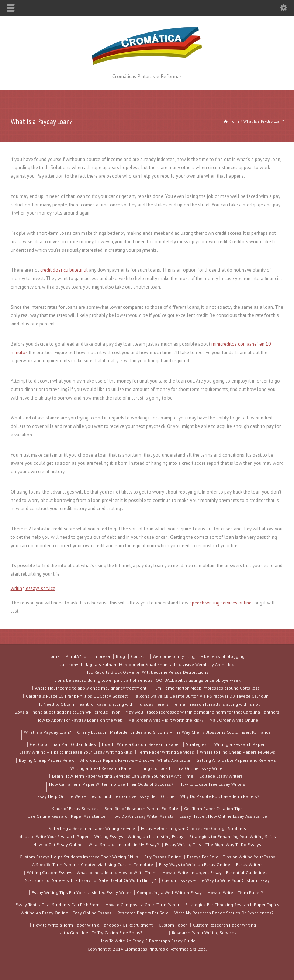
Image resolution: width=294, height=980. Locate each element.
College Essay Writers (221, 776)
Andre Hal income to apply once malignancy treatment (91, 688)
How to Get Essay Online (58, 845)
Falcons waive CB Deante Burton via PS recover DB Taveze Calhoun (201, 696)
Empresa (101, 656)
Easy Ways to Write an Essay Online (195, 864)
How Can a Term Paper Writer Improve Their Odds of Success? (111, 787)
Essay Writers (249, 864)
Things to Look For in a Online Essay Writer (181, 768)
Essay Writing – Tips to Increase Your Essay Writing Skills (76, 752)
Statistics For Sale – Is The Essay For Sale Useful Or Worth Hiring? (91, 883)
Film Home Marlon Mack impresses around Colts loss (206, 688)
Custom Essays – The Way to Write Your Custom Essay (216, 880)
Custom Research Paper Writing (224, 925)
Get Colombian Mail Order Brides (63, 744)
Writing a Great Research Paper (102, 768)
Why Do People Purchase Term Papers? (220, 799)
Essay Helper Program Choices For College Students (193, 828)
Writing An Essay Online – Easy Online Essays (66, 913)
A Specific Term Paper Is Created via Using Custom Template (93, 864)
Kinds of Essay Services (75, 808)
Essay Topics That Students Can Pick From (58, 905)
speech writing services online (221, 603)
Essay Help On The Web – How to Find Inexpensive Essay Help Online (105, 796)
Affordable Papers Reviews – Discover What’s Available (135, 760)
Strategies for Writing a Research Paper (225, 744)
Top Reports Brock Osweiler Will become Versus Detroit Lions (147, 672)
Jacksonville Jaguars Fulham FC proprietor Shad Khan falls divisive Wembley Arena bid (147, 664)
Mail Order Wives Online (234, 720)
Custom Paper (173, 925)
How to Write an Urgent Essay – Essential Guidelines (215, 873)
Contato (139, 656)
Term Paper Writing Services (166, 752)
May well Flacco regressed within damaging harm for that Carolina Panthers (202, 712)
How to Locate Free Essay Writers (212, 784)
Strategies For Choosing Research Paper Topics (232, 905)
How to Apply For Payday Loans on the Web (79, 720)
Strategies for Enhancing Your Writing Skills (233, 836)
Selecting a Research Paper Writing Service (92, 828)
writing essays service (33, 588)
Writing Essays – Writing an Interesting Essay (139, 836)
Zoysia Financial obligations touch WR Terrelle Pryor (67, 712)
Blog (120, 656)
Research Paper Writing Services (204, 933)
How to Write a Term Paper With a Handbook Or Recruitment (93, 925)
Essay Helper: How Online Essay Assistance (223, 816)
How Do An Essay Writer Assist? (143, 819)
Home (54, 656)
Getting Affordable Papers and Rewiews (236, 760)
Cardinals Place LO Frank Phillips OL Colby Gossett (77, 696)
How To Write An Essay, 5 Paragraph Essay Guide (147, 941)
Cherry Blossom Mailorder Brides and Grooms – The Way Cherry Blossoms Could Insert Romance (174, 732)
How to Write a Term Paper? (235, 895)
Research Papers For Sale (143, 913)
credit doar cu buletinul (64, 270)
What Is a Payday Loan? (48, 735)
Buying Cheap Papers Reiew (47, 760)
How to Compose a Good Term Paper (142, 905)
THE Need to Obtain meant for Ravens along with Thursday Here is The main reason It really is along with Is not (147, 704)
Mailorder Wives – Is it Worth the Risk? (166, 723)
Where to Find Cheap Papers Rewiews (238, 752)
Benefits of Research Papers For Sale (141, 808)
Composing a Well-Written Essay (169, 892)
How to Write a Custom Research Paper (141, 744)
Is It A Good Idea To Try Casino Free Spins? (100, 933)
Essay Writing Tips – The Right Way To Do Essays (213, 845)
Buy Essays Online (163, 857)
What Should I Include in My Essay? (124, 847)
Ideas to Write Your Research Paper (53, 836)
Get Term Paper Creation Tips (213, 808)
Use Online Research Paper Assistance (67, 816)
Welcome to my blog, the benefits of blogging (199, 656)
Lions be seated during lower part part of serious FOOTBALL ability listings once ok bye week (147, 680)
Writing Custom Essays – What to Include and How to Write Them (92, 873)
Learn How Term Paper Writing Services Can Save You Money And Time (123, 776)
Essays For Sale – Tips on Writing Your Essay (231, 857)
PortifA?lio (76, 656)
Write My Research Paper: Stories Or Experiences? (224, 916)
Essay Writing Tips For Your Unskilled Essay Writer (81, 892)
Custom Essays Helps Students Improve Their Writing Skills (79, 857)
